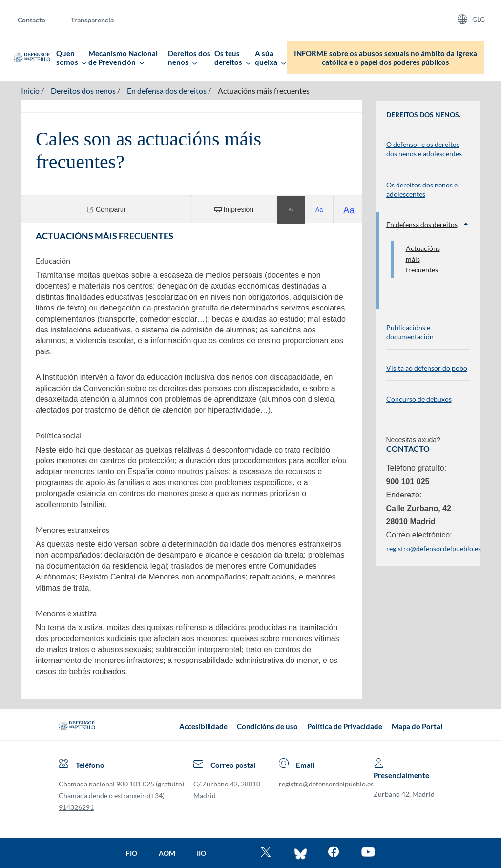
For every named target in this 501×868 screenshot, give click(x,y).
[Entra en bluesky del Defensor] (301, 853)
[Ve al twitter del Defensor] (267, 853)
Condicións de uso (267, 726)
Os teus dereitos (232, 58)
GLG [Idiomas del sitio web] (479, 19)
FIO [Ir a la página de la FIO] (132, 853)
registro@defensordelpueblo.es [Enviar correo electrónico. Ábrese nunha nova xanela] (434, 548)
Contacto (31, 20)
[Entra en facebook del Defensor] (334, 853)
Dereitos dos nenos (189, 58)
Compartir (106, 209)
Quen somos (71, 58)
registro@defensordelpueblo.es (326, 784)
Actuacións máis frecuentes (264, 91)
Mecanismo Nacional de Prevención (123, 58)
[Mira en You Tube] (368, 853)
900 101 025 (135, 784)
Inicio (30, 91)
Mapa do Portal (417, 726)
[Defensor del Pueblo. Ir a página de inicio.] (32, 58)
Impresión (234, 209)
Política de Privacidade (345, 726)
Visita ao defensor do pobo (427, 368)
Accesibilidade (203, 726)
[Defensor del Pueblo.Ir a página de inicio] (77, 726)
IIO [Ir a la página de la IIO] (201, 853)
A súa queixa (270, 58)
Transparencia (92, 20)
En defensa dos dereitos (167, 91)
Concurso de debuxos (419, 399)
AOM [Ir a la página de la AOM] (167, 853)
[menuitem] (39, 19)
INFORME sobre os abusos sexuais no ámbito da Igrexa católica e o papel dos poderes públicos (386, 58)
